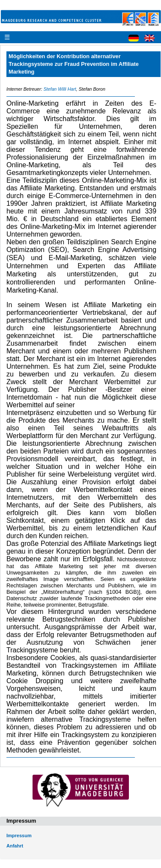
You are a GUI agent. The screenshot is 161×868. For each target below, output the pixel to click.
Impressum (19, 835)
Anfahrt (15, 846)
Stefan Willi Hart (60, 89)
